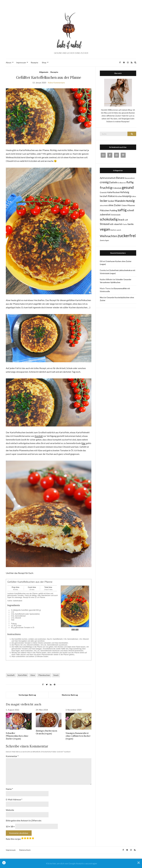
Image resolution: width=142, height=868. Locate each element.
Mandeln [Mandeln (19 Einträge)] (120, 201)
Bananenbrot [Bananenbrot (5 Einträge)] (130, 178)
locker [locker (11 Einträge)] (111, 201)
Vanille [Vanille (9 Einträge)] (130, 224)
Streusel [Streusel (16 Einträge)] (105, 224)
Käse (33, 675)
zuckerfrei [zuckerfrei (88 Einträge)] (127, 236)
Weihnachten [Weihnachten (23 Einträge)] (109, 236)
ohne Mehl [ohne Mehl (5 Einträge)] (104, 205)
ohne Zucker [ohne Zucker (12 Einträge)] (115, 205)
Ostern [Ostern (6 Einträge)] (124, 205)
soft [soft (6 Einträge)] (126, 220)
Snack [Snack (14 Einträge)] (121, 220)
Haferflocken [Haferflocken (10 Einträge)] (113, 192)
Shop (44, 62)
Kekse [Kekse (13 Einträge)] (111, 196)
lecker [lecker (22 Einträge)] (104, 201)
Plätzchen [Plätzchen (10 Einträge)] (104, 210)
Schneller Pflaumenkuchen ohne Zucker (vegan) (17, 736)
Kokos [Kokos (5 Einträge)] (134, 196)
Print (77, 630)
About (9, 62)
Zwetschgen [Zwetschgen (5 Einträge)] (104, 240)
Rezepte (34, 62)
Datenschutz (25, 845)
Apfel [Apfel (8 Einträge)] (102, 178)
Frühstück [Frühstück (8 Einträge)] (117, 188)
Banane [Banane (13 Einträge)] (120, 178)
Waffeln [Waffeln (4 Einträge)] (113, 230)
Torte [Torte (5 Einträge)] (125, 224)
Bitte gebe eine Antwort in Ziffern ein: (24, 816)
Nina (102, 297)
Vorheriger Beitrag (27, 695)
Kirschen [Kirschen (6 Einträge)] (119, 196)
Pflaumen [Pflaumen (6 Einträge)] (131, 205)
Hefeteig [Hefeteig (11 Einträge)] (125, 192)
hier (84, 443)
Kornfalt (39, 436)
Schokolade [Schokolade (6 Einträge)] (116, 215)
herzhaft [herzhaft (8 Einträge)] (104, 196)
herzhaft (11, 675)
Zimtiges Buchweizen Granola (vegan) (46, 732)
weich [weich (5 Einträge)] (119, 230)
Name (9, 786)
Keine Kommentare (56, 83)
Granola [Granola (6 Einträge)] (103, 192)
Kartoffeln (23, 675)
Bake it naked (71, 855)
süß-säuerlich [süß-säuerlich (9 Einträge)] (116, 224)
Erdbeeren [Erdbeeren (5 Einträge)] (122, 183)
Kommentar (12, 756)
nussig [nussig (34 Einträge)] (130, 201)
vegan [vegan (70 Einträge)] (105, 229)
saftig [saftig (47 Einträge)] (122, 210)
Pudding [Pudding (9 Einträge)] (113, 210)
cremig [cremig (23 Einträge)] (104, 182)
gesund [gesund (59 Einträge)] (128, 187)
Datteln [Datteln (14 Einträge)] (113, 182)
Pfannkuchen (44, 675)
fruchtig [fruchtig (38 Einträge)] (106, 187)
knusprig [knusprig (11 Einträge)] (127, 196)
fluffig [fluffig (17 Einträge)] (130, 182)
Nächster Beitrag (70, 695)
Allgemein (44, 72)
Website (10, 806)
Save (73, 630)
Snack (56, 675)
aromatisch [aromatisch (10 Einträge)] (110, 178)
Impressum (21, 62)
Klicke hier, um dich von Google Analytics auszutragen (71, 863)
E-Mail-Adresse (14, 796)
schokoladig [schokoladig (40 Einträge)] (109, 219)
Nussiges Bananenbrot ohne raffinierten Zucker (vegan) (78, 736)
